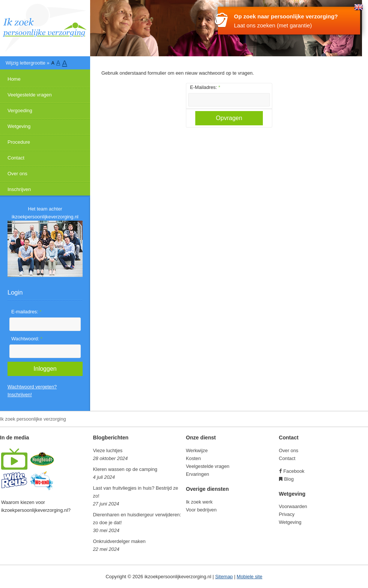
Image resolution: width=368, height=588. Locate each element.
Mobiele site (249, 577)
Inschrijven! (20, 395)
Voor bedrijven (201, 510)
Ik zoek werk (199, 502)
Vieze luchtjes (108, 450)
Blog (289, 479)
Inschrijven (19, 189)
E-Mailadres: (205, 87)
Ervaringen (198, 474)
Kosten (193, 458)
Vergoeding (20, 111)
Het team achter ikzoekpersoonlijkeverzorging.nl (45, 213)
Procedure (19, 142)
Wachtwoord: (27, 339)
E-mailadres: (26, 312)
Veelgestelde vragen (30, 95)
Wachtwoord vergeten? (32, 387)
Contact (16, 158)
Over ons (17, 174)
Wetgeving (19, 126)
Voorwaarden (293, 506)
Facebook (294, 471)
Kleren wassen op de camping (125, 469)
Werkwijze (197, 450)
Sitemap (224, 577)
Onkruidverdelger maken (119, 541)
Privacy (287, 514)
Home (14, 79)
